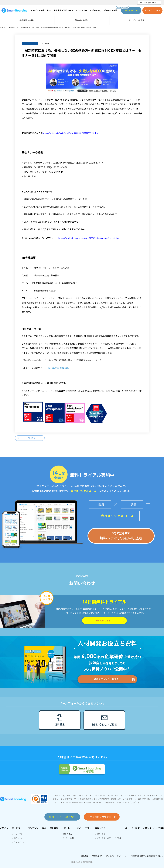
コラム (88, 828)
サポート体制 (68, 838)
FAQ (79, 828)
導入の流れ (68, 834)
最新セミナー (102, 834)
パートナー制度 (132, 828)
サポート (66, 828)
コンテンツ (33, 828)
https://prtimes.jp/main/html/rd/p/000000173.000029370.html (70, 133)
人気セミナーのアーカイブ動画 (109, 838)
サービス (16, 828)
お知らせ (4, 828)
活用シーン (18, 838)
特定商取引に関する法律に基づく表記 (147, 856)
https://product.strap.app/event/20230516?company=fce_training (89, 238)
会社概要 (85, 856)
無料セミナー (101, 828)
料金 (44, 828)
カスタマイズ (19, 842)
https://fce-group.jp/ (59, 368)
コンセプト (18, 834)
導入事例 (54, 828)
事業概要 (97, 856)
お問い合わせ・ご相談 (154, 828)
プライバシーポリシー (116, 856)
